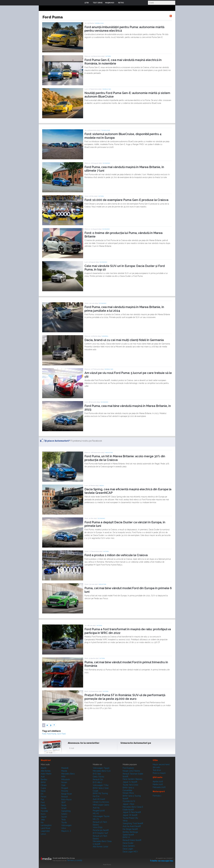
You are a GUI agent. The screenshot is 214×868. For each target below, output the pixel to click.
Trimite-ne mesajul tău (162, 861)
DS (42, 794)
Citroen (44, 785)
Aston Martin (46, 774)
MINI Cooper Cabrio (101, 805)
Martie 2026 (158, 784)
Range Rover (67, 794)
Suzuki (64, 817)
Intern (108, 56)
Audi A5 (96, 808)
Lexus (43, 834)
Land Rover (46, 828)
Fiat (42, 800)
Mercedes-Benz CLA (102, 771)
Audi (43, 777)
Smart (64, 808)
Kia (42, 822)
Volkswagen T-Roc (101, 785)
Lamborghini (46, 825)
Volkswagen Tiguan (101, 768)
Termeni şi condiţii (75, 860)
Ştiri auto (156, 767)
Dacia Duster (128, 843)
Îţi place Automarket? (57, 441)
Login (128, 3)
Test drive (157, 770)
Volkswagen (66, 825)
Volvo (64, 828)
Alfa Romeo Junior (101, 847)
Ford (44, 734)
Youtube (137, 749)
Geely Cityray (99, 777)
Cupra (43, 788)
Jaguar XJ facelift (130, 782)
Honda (44, 808)
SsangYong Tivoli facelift (133, 823)
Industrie (109, 453)
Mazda (64, 771)
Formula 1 (157, 796)
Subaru (64, 814)
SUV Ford (61, 734)
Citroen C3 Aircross (101, 802)
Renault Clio (98, 779)
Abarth (44, 768)
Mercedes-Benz (68, 774)
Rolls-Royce (66, 800)
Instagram (130, 749)
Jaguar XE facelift (130, 815)
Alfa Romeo (46, 771)
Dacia (43, 791)
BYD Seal (97, 774)
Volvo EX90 (98, 827)
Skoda (64, 805)
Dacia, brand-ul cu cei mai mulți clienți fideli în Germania (124, 340)
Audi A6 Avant (99, 799)
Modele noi (99, 23)
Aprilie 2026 (158, 782)
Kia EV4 (96, 796)
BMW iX (126, 837)
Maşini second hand (161, 764)
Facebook (123, 749)
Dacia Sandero (129, 846)
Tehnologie (106, 130)
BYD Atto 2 (97, 782)
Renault (64, 797)
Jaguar (44, 817)
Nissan (64, 782)
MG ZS (96, 819)
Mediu (102, 486)
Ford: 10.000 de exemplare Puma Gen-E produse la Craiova (126, 200)
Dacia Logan (128, 849)
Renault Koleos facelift (132, 840)
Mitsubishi (66, 779)
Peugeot (65, 788)
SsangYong (66, 811)
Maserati (65, 768)
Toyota (64, 822)
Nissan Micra (128, 793)
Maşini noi (46, 760)
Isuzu (43, 814)
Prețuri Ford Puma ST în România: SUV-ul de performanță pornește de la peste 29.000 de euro (125, 697)
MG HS (96, 813)
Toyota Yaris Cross (130, 785)
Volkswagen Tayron (101, 816)
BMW (43, 782)
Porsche (65, 791)
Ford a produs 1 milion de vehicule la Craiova (116, 555)
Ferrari (44, 797)
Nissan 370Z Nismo (131, 771)
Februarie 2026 (159, 787)
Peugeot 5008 (99, 811)
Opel (63, 785)
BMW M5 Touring (100, 793)
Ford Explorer (128, 768)
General (105, 336)
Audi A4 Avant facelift (132, 826)
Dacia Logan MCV (130, 852)
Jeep (43, 820)
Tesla (63, 820)
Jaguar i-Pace (128, 804)
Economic (107, 163)
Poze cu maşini (159, 773)
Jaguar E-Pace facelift (132, 812)
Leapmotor (45, 831)
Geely (43, 805)
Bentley (44, 779)
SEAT (64, 802)
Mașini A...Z (66, 831)
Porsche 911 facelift (101, 830)
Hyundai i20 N (129, 801)
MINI (63, 777)
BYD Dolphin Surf (100, 833)
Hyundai (44, 811)
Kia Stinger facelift (130, 829)
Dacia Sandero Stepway (133, 779)
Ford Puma (52, 734)
